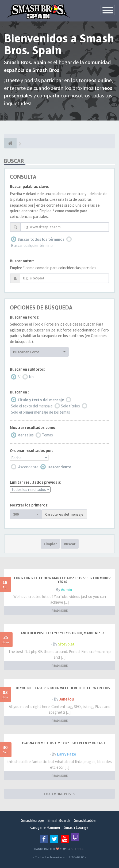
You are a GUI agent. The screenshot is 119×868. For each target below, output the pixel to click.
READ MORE (60, 610)
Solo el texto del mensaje (32, 406)
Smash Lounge (76, 827)
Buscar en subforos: (27, 369)
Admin (66, 590)
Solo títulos (70, 406)
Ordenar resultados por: (31, 451)
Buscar (70, 544)
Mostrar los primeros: (29, 505)
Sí (19, 377)
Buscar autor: (22, 261)
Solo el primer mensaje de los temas (41, 412)
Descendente (59, 467)
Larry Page (66, 754)
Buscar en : (19, 392)
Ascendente (28, 467)
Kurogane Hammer (45, 827)
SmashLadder (85, 820)
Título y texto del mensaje (41, 400)
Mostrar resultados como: (33, 427)
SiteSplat (66, 644)
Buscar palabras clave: (29, 186)
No (31, 377)
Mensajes (26, 435)
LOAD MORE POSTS (60, 794)
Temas (47, 435)
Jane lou (66, 699)
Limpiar (50, 544)
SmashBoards (59, 820)
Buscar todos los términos (41, 239)
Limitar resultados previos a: (36, 482)
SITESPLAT (78, 849)
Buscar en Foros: (25, 317)
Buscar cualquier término (32, 245)
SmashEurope (33, 820)
